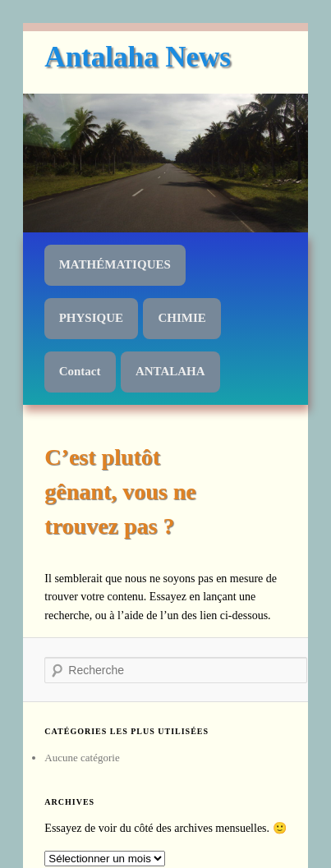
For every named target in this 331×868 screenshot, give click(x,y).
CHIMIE (182, 318)
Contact (80, 371)
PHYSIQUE (91, 318)
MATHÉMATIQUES (115, 264)
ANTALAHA (170, 371)
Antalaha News (138, 57)
